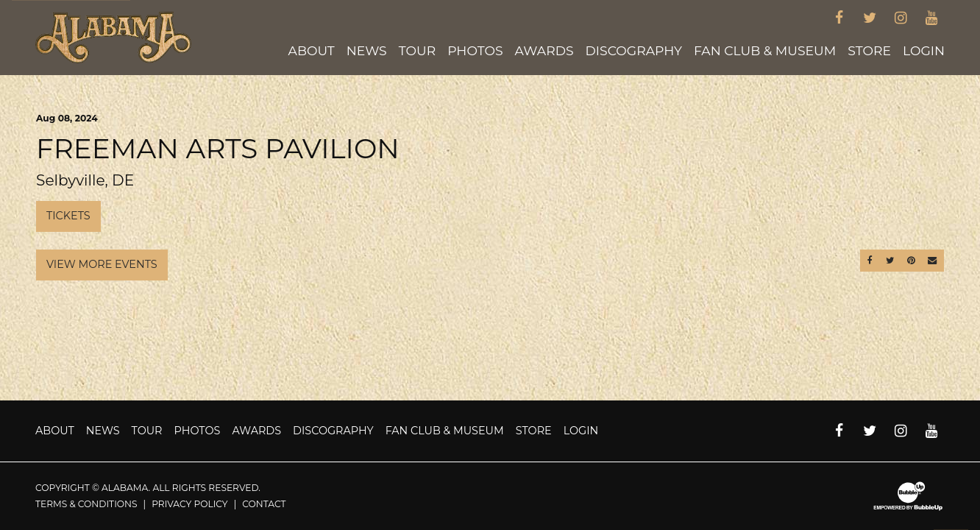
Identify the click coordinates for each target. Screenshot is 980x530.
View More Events (102, 264)
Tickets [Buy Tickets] (68, 216)
